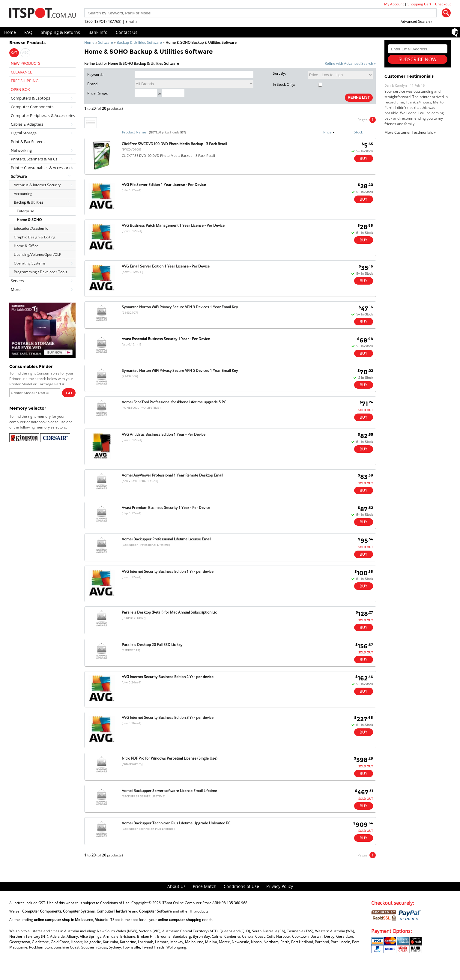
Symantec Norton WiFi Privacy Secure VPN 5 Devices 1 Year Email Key (180, 370)
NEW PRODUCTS (25, 63)
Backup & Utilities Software (139, 42)
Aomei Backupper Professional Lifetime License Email (166, 539)
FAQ (28, 32)
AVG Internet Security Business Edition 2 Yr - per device (168, 677)
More (16, 289)
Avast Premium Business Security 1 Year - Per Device (166, 508)
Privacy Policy (280, 886)
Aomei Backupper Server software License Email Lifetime (169, 791)
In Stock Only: (297, 84)
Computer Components (32, 107)
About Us (176, 886)
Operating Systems (30, 263)
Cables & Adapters (27, 124)
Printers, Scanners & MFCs (34, 159)
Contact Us (127, 32)
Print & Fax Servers (28, 142)
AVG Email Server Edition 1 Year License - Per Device (166, 266)
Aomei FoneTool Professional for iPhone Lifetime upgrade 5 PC (174, 402)
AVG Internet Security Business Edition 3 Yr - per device (168, 717)
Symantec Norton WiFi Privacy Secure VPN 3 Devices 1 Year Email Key (180, 307)
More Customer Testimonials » (410, 132)
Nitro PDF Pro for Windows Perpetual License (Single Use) (170, 758)
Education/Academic (31, 228)
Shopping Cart (419, 4)
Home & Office (26, 246)
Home (10, 32)
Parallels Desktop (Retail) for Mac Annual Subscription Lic (169, 612)
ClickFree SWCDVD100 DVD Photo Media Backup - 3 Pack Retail (174, 144)
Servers (17, 281)
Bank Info (98, 32)
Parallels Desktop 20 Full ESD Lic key (152, 645)
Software (106, 42)
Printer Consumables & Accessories (42, 168)
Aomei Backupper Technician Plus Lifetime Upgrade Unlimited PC (176, 823)
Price (329, 132)
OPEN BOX (20, 89)
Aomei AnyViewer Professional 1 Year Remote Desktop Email (172, 475)
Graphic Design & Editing (35, 237)
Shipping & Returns (60, 32)
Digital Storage (24, 133)
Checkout (443, 4)
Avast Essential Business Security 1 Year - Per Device (166, 339)
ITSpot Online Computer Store (187, 903)
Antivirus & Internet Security (37, 185)
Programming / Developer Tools (40, 272)
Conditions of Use (241, 886)
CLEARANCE (21, 72)
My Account (394, 4)
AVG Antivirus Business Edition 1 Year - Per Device (164, 434)
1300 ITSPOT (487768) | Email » (111, 21)
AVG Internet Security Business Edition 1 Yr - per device (168, 571)
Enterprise (25, 211)
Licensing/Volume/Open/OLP (37, 254)
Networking (21, 150)
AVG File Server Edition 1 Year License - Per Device (164, 185)
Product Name (134, 132)
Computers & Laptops (30, 98)
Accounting (23, 194)
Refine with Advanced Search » (350, 63)
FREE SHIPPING (25, 81)
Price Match (205, 886)
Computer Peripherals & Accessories (43, 115)
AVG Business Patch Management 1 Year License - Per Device (173, 225)
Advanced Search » (417, 21)
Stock (358, 132)
